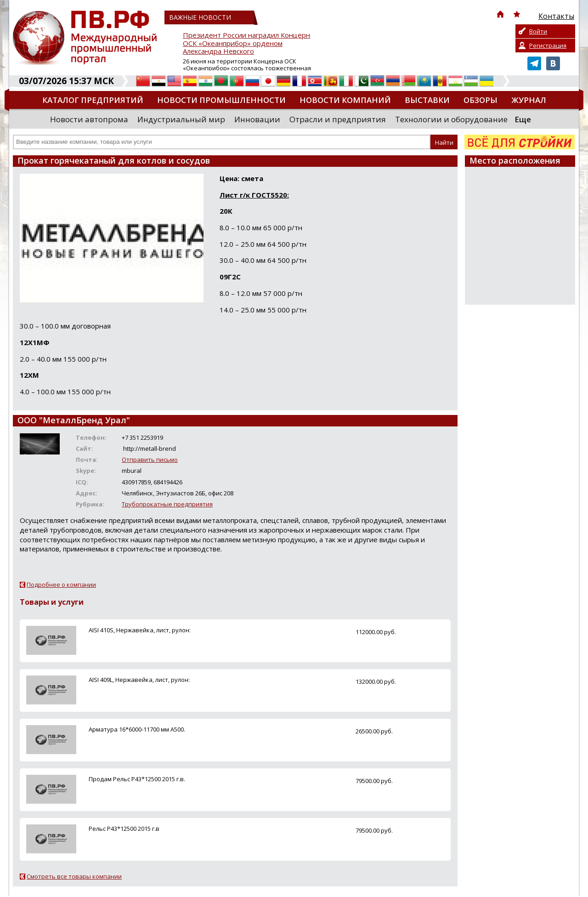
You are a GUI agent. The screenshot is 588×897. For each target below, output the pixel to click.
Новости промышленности (221, 100)
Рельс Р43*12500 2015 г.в (124, 829)
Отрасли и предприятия (338, 119)
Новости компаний (345, 100)
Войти (538, 31)
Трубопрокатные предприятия (167, 504)
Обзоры (481, 100)
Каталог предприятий (93, 100)
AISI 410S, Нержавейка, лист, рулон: (140, 630)
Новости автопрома (89, 119)
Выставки (427, 100)
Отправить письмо (150, 460)
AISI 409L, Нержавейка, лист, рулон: (139, 680)
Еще (523, 119)
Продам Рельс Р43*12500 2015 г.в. (137, 779)
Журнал (529, 100)
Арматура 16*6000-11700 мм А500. (137, 729)
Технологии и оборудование (451, 119)
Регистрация (548, 45)
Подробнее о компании (61, 585)
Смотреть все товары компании (74, 876)
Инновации (257, 119)
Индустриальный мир (181, 119)
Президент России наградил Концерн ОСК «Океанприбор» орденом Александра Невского (246, 43)
